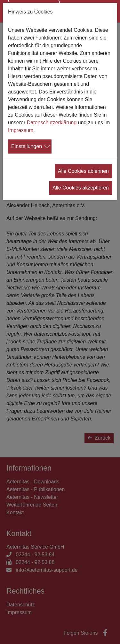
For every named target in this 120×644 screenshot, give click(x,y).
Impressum (21, 130)
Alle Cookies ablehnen (83, 171)
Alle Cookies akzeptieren (81, 188)
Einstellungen (27, 146)
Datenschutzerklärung (52, 123)
